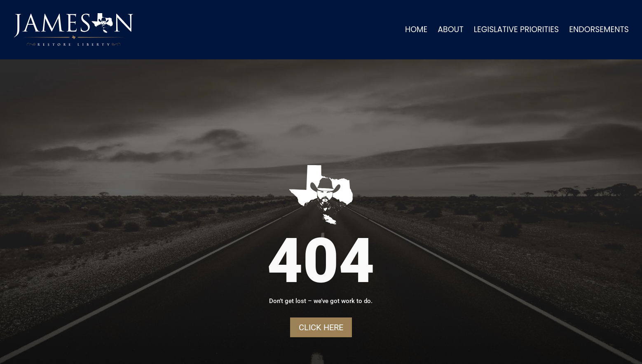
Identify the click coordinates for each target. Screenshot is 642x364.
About (451, 31)
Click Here (321, 327)
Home (416, 31)
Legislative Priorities (516, 31)
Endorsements (599, 31)
